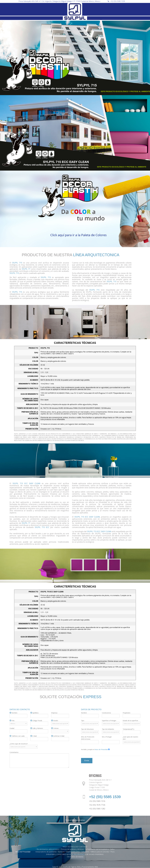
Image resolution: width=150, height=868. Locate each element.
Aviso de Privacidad (23, 852)
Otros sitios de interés (75, 857)
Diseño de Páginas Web (71, 867)
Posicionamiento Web (90, 867)
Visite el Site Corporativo (75, 820)
